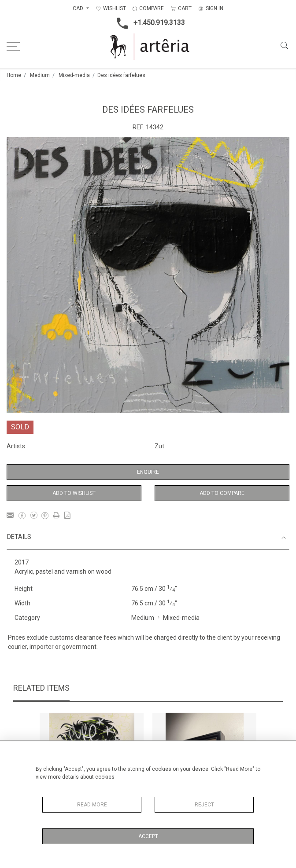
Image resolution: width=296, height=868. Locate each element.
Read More (92, 805)
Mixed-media (74, 75)
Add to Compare (222, 493)
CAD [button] (79, 8)
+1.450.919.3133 (148, 23)
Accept (148, 836)
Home (14, 75)
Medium (40, 75)
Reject (204, 805)
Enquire (148, 472)
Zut (159, 446)
